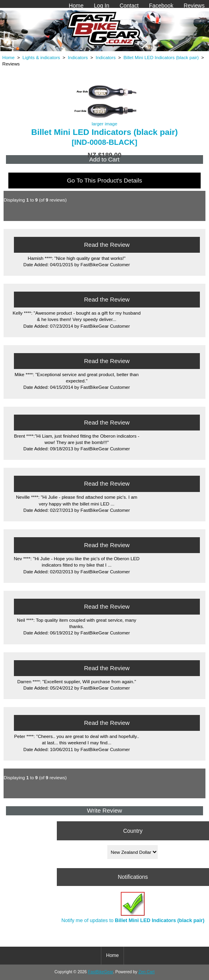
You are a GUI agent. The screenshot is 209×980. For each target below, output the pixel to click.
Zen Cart (146, 972)
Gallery (196, 14)
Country (133, 830)
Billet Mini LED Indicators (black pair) (161, 57)
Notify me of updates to (133, 908)
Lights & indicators (41, 57)
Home (76, 6)
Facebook (161, 6)
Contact (129, 6)
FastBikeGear (100, 972)
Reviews (194, 6)
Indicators (78, 57)
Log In (102, 6)
